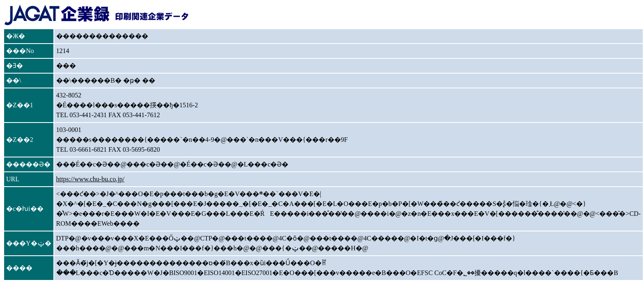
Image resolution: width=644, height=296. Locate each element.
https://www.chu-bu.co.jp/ (91, 179)
